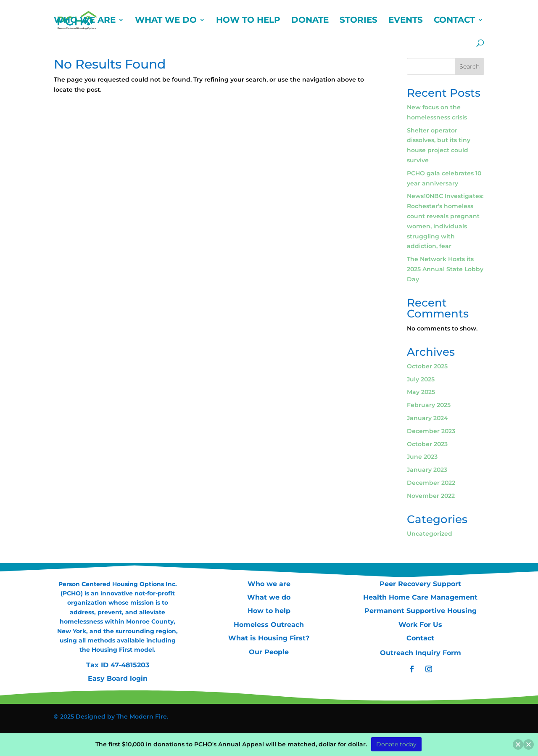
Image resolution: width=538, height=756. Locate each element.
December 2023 (431, 431)
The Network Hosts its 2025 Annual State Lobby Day (445, 269)
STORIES (359, 21)
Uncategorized (430, 534)
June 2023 (422, 457)
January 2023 (427, 470)
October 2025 (427, 366)
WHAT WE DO (166, 21)
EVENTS (406, 21)
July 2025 (421, 379)
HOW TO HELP (248, 21)
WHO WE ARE (85, 21)
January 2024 (427, 418)
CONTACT (454, 21)
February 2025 (429, 405)
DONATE (310, 21)
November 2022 (431, 496)
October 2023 (427, 444)
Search (469, 66)
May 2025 (421, 392)
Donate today (396, 744)
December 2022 (431, 483)
